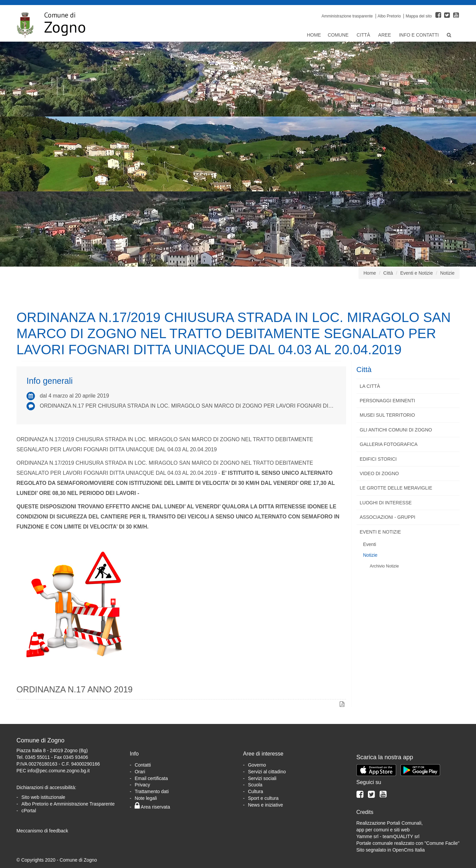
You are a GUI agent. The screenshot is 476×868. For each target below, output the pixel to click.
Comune (339, 35)
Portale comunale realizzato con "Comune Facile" (408, 843)
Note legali (146, 798)
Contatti (143, 765)
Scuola (255, 785)
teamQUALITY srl (401, 836)
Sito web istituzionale (43, 797)
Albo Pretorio (389, 16)
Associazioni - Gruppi (388, 517)
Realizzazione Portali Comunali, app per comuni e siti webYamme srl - (390, 830)
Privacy (142, 785)
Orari (140, 772)
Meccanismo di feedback (42, 831)
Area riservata (152, 807)
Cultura (256, 791)
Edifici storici (378, 459)
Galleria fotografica (389, 444)
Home (314, 35)
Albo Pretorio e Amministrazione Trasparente (68, 804)
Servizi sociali (262, 778)
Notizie (447, 273)
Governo (257, 765)
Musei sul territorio (388, 415)
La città (370, 386)
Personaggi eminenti (388, 401)
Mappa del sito (419, 16)
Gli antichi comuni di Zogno (396, 430)
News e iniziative (266, 805)
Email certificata (151, 778)
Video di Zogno (379, 473)
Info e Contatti (420, 35)
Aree (385, 35)
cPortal (29, 811)
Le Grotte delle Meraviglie (396, 488)
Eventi (370, 544)
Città (364, 35)
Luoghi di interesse (386, 503)
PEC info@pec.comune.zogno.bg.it (53, 771)
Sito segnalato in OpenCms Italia (391, 850)
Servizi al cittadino (267, 772)
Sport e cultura (263, 798)
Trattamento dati (152, 791)
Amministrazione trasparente (347, 16)
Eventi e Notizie (416, 273)
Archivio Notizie (385, 566)
